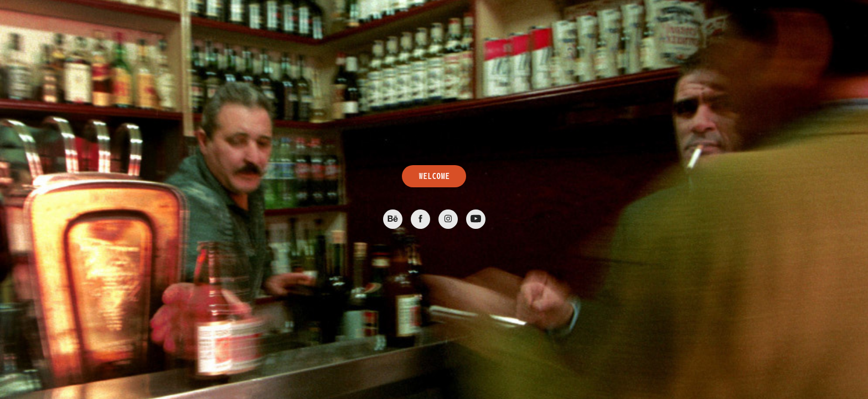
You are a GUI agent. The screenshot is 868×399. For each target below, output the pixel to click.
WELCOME (434, 176)
